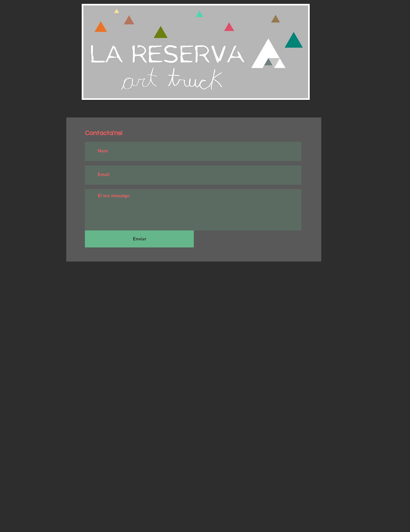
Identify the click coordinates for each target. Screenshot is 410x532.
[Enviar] (139, 239)
